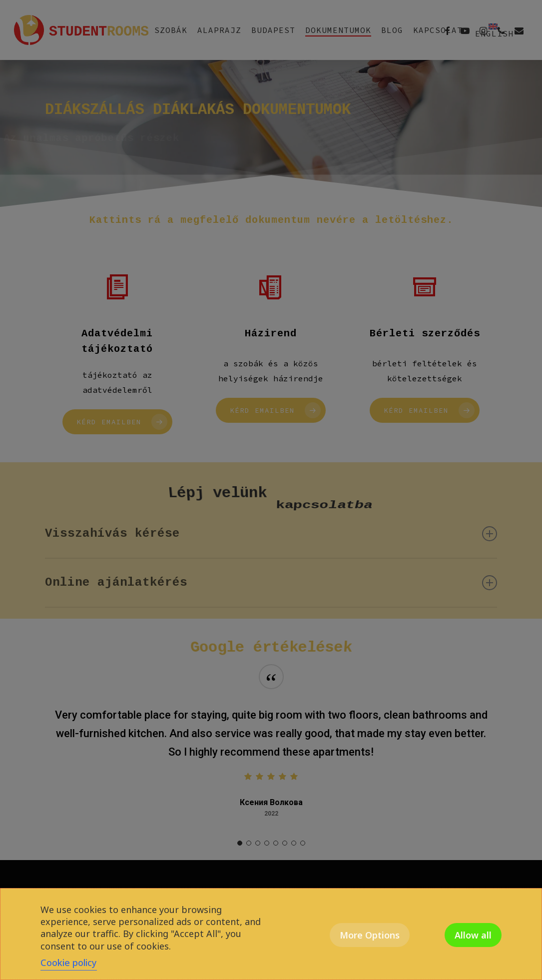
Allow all (473, 935)
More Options (370, 935)
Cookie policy (69, 963)
